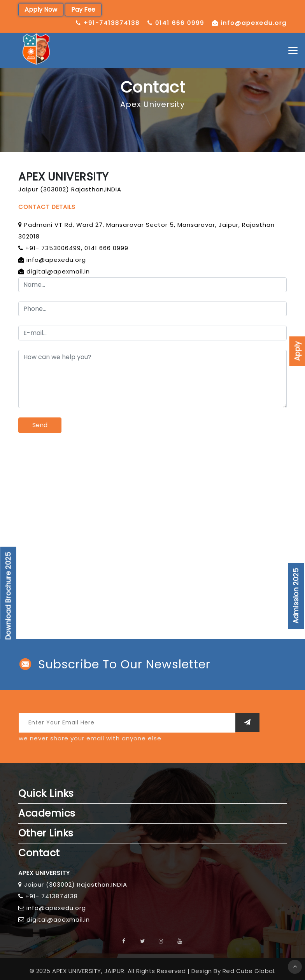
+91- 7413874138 (52, 896)
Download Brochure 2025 (8, 596)
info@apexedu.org (254, 23)
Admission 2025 (296, 596)
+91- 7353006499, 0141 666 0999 (77, 248)
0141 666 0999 (180, 23)
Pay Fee (83, 10)
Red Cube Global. (249, 971)
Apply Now (41, 10)
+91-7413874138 (112, 23)
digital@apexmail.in (58, 271)
